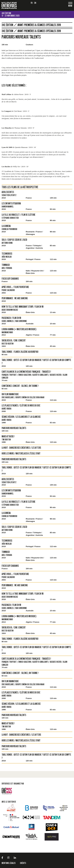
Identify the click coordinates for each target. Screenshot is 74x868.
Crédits (23, 863)
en (35, 3)
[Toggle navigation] (70, 6)
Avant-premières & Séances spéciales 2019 (39, 25)
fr (32, 3)
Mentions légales (9, 863)
